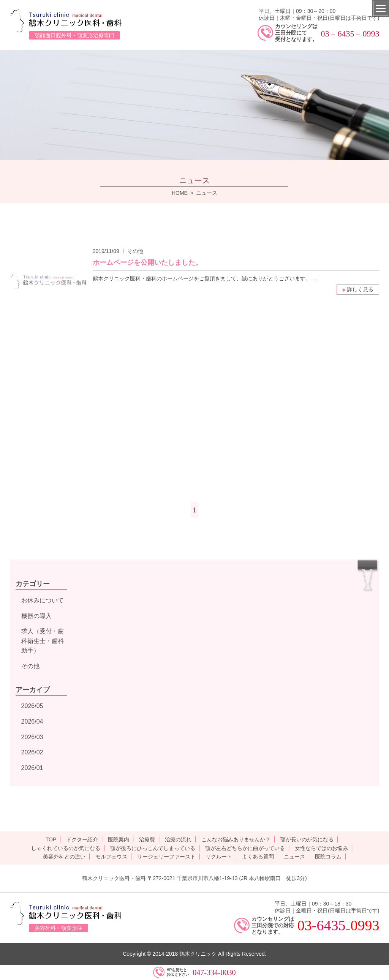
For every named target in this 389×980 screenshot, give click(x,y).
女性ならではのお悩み (321, 848)
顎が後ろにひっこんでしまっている (153, 848)
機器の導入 (36, 616)
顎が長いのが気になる (307, 839)
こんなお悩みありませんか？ (236, 839)
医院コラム (328, 857)
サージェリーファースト (166, 857)
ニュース (294, 857)
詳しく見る (358, 289)
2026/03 (32, 737)
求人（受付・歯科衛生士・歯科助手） (43, 641)
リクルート (219, 857)
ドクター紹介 (82, 839)
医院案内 (119, 839)
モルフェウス (111, 857)
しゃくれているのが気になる (66, 848)
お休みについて (43, 600)
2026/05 (32, 706)
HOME (180, 193)
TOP (51, 839)
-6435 (329, 925)
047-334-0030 (214, 972)
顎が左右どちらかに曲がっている (245, 848)
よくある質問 (258, 857)
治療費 (147, 839)
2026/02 (32, 752)
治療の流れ (178, 839)
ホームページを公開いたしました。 (147, 262)
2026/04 (32, 722)
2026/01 (32, 768)
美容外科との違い (64, 857)
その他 (30, 666)
